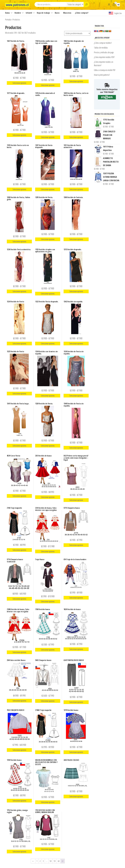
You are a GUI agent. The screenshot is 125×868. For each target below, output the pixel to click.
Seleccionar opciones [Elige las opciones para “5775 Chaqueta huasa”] (76, 545)
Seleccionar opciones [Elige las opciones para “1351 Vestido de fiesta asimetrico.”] (76, 189)
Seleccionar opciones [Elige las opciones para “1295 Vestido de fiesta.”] (48, 239)
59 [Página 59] (55, 861)
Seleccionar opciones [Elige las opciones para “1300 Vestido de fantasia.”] (76, 239)
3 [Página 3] (43, 861)
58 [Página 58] (51, 861)
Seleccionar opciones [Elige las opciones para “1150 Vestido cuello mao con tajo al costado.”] (48, 85)
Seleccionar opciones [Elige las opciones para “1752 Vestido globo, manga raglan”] (19, 852)
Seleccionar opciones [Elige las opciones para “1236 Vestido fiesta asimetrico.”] (19, 291)
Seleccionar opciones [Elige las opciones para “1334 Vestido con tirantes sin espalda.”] (48, 396)
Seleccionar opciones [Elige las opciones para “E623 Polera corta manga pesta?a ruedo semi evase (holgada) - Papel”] (76, 500)
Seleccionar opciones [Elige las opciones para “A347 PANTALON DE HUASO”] (76, 702)
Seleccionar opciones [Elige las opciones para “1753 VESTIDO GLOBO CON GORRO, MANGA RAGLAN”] (48, 849)
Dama (7, 13)
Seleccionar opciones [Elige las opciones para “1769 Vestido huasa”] (19, 801)
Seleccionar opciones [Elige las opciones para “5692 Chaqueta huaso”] (48, 701)
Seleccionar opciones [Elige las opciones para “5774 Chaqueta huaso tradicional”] (19, 599)
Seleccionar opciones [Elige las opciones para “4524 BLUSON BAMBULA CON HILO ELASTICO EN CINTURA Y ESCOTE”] (48, 802)
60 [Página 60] (59, 861)
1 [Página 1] (37, 861)
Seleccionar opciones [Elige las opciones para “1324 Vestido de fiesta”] (19, 344)
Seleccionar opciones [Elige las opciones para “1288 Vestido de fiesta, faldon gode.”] (19, 241)
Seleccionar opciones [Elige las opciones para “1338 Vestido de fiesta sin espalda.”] (76, 396)
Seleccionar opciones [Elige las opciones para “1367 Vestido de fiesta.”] (19, 83)
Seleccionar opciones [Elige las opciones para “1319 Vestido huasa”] (76, 752)
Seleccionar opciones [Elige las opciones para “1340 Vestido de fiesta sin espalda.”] (76, 448)
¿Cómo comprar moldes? (103, 43)
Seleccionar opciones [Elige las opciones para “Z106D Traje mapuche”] (48, 752)
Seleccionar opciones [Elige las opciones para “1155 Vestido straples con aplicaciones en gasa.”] (48, 294)
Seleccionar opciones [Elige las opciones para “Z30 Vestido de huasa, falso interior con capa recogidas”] (48, 551)
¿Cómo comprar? (82, 13)
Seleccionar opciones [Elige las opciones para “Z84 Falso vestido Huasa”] (19, 701)
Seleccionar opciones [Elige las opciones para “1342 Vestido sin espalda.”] (76, 344)
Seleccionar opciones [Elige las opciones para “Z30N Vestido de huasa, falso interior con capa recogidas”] (19, 652)
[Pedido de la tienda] (77, 33)
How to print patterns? (102, 75)
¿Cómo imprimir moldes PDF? (105, 57)
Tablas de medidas (101, 48)
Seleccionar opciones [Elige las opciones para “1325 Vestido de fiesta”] (19, 394)
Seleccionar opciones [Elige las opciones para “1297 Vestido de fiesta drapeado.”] (48, 189)
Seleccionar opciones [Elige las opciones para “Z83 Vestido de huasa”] (48, 497)
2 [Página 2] (40, 861)
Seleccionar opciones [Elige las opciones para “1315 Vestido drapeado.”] (76, 291)
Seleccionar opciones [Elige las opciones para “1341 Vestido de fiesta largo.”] (19, 446)
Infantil (29, 13)
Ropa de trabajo (43, 13)
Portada (8, 20)
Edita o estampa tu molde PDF (105, 70)
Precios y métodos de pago (104, 52)
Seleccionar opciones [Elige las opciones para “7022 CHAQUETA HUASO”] (19, 750)
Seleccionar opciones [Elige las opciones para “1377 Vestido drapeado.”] (19, 135)
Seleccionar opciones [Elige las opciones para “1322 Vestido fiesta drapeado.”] (48, 344)
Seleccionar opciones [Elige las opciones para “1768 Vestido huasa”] (48, 650)
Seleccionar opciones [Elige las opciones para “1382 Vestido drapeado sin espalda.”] (76, 81)
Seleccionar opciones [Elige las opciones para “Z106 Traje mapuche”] (19, 550)
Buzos (57, 13)
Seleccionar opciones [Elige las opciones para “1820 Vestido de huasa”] (76, 649)
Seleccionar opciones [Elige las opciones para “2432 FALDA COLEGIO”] (76, 796)
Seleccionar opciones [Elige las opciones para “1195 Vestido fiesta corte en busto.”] (19, 189)
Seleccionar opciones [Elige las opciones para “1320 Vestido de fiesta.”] (48, 446)
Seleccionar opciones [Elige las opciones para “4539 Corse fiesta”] (19, 496)
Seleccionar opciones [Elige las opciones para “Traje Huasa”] (48, 601)
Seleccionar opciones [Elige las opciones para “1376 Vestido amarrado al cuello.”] (48, 137)
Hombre (18, 13)
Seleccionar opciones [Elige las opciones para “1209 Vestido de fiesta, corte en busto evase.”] (76, 137)
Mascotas (67, 13)
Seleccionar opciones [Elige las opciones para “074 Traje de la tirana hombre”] (76, 598)
